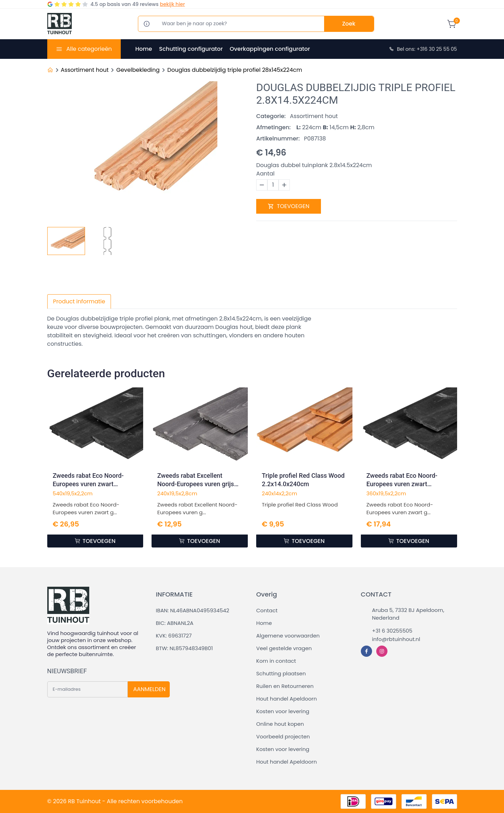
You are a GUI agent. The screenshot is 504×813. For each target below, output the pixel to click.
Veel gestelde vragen (284, 648)
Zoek (349, 24)
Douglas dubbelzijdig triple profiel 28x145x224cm (235, 70)
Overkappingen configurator (270, 49)
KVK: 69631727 (174, 636)
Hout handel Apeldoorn (286, 699)
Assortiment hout (85, 70)
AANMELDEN (149, 689)
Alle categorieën (89, 49)
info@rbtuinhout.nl (396, 639)
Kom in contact (276, 661)
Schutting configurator (191, 49)
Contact (267, 610)
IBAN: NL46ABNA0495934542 (192, 610)
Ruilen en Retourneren (285, 686)
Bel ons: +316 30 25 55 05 (423, 49)
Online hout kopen (280, 724)
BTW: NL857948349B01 (184, 648)
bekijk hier (172, 4)
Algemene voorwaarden (288, 636)
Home (144, 49)
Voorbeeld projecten (283, 736)
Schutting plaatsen (281, 673)
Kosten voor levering (283, 711)
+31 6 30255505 (392, 631)
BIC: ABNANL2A (174, 623)
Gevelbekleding (138, 70)
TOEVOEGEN (289, 206)
